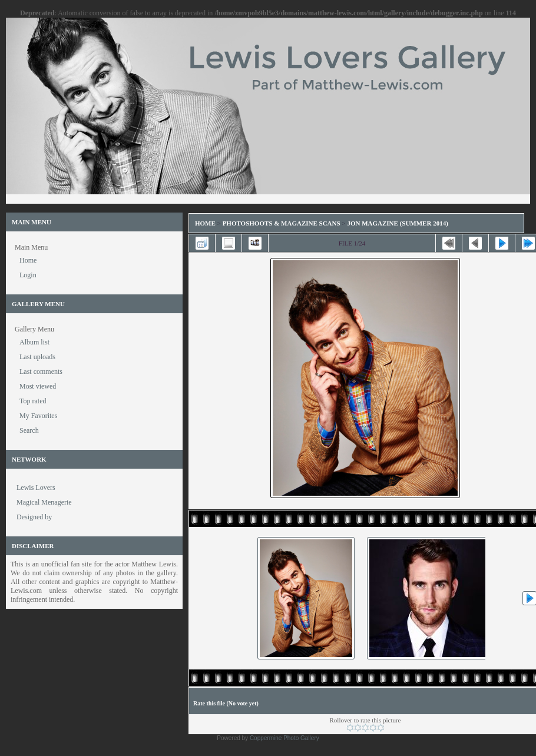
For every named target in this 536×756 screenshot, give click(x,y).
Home (205, 223)
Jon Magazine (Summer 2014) (397, 223)
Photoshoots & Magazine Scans (282, 223)
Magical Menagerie (44, 502)
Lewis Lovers (36, 488)
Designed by (34, 517)
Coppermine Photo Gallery (284, 738)
